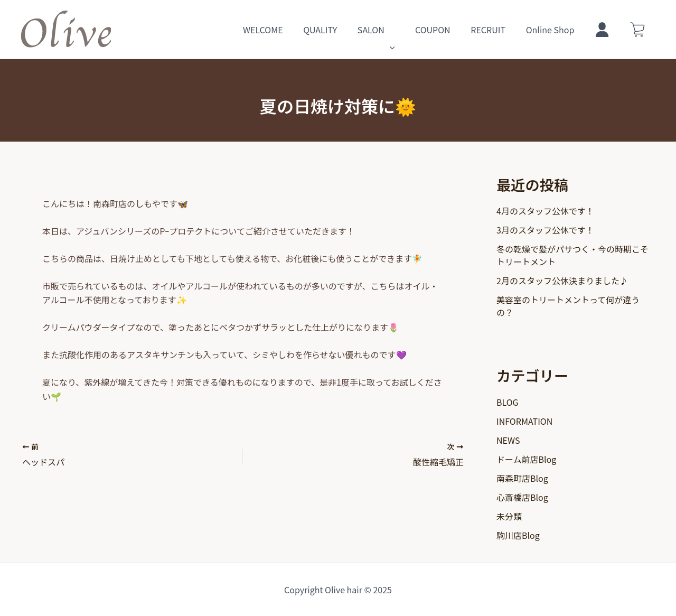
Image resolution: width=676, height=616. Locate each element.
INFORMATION (524, 421)
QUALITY (343, 30)
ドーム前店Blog (526, 459)
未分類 (509, 516)
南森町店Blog (522, 478)
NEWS (508, 440)
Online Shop (559, 30)
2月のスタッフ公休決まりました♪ (562, 281)
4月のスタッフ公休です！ (545, 211)
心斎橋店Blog (522, 497)
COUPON (449, 30)
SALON (395, 30)
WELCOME (289, 30)
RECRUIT (501, 30)
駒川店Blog (518, 535)
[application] (409, 30)
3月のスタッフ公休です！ (545, 230)
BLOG (508, 402)
